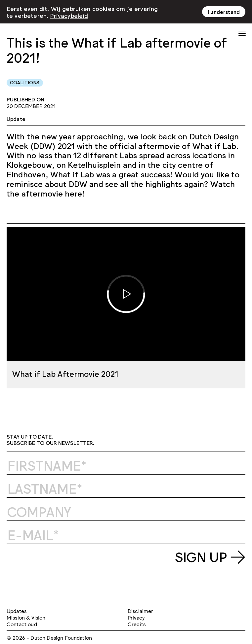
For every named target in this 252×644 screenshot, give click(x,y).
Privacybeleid (69, 15)
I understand (224, 12)
